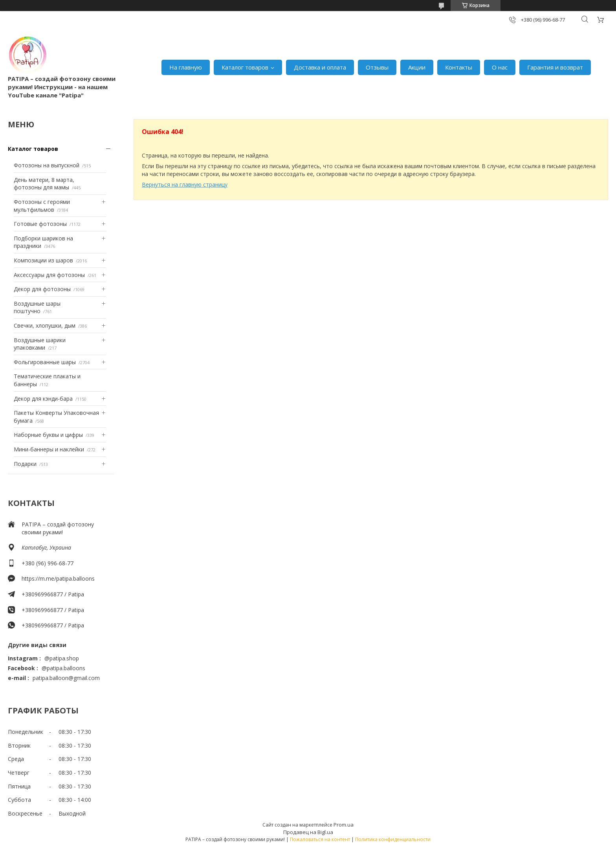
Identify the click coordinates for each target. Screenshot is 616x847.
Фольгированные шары (45, 362)
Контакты (459, 67)
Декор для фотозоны (42, 289)
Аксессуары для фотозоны (49, 275)
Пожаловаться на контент (320, 839)
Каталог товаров (245, 67)
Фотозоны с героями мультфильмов (42, 206)
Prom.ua (344, 825)
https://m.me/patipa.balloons (58, 578)
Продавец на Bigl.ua (308, 832)
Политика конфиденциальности (393, 839)
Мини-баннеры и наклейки (49, 449)
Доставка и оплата (320, 67)
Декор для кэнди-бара (43, 399)
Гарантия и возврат (555, 67)
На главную (186, 67)
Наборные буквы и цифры (48, 435)
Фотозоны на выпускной (47, 165)
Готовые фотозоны (40, 224)
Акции (417, 67)
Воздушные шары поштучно (37, 307)
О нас (500, 67)
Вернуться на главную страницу (185, 184)
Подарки (25, 464)
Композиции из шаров (43, 260)
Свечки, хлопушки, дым (45, 325)
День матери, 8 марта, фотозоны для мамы (44, 184)
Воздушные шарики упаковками (40, 344)
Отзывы (377, 67)
